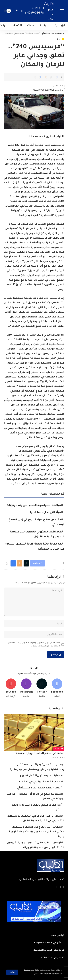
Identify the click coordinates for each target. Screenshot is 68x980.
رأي (59, 39)
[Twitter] (42, 688)
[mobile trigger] (61, 11)
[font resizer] (17, 11)
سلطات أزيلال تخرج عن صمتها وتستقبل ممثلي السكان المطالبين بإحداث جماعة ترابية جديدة (37, 832)
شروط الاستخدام (42, 974)
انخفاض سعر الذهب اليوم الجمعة (40, 754)
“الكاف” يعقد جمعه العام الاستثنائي (40, 788)
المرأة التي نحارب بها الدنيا (46, 513)
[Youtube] (11, 688)
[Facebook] (57, 688)
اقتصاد (59, 749)
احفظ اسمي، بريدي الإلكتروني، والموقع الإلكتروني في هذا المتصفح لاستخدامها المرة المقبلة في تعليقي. (34, 645)
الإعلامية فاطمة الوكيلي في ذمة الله (41, 782)
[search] (22, 11)
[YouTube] (56, 887)
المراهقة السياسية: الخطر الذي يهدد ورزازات (35, 506)
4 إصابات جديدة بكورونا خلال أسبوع (41, 776)
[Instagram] (26, 688)
